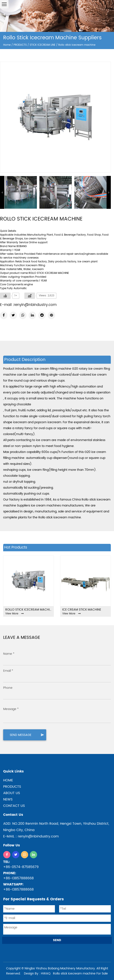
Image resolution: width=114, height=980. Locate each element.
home (8, 780)
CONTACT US (14, 806)
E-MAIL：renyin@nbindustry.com (31, 836)
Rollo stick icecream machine (28, 610)
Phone (8, 688)
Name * (9, 654)
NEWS (8, 799)
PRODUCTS (20, 45)
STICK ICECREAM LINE (42, 45)
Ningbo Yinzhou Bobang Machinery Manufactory (60, 968)
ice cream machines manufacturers (57, 506)
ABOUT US (12, 793)
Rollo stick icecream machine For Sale (80, 974)
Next (109, 192)
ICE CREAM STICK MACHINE (82, 610)
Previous (2, 192)
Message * (11, 709)
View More (15, 614)
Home (7, 45)
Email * (8, 671)
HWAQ (46, 974)
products (12, 787)
